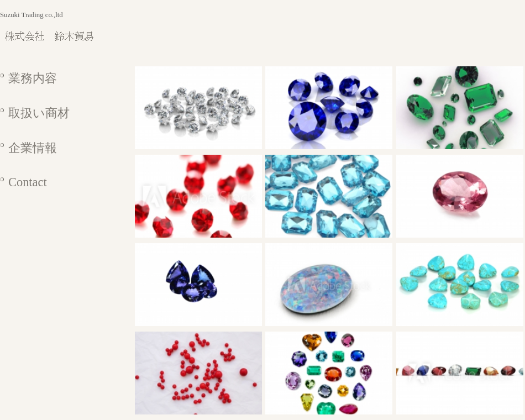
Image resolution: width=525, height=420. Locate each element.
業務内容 (33, 78)
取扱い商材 (39, 113)
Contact (28, 182)
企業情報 (33, 148)
